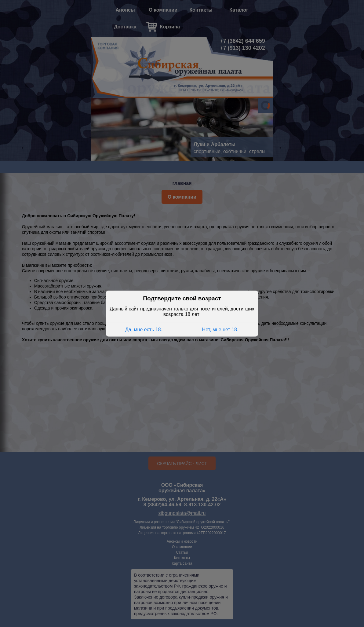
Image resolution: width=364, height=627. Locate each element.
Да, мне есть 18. (144, 329)
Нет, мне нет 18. (220, 329)
